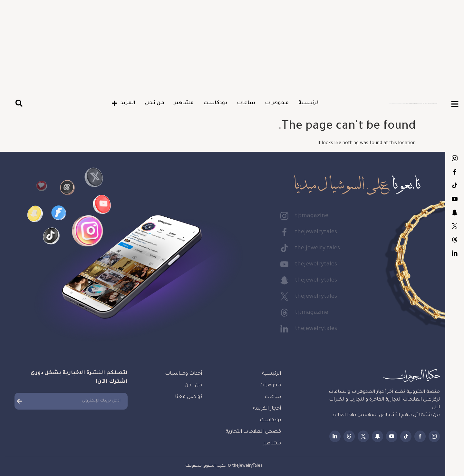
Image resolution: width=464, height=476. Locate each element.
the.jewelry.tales (455, 185)
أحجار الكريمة (267, 409)
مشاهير (184, 103)
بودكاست (215, 103)
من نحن (155, 103)
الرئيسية (309, 103)
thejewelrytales (455, 172)
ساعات (246, 103)
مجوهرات (277, 103)
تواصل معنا (188, 397)
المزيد (123, 103)
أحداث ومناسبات (184, 374)
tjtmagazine (455, 158)
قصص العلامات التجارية (253, 432)
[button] (19, 103)
